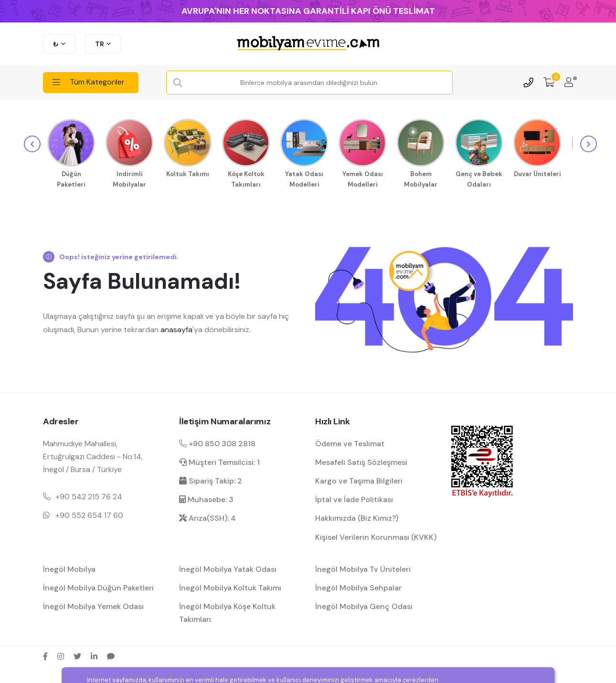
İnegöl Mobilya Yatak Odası (228, 567)
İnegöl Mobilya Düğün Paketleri (98, 586)
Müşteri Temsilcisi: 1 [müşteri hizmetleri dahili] (219, 460)
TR (100, 44)
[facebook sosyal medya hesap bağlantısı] (45, 654)
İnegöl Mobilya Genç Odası (364, 605)
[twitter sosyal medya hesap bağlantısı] (77, 654)
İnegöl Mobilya (69, 567)
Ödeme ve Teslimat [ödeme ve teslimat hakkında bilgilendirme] (350, 442)
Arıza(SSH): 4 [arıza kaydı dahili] (207, 517)
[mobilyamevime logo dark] (308, 44)
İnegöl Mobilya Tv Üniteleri (363, 567)
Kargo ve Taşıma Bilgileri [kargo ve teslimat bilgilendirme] (359, 479)
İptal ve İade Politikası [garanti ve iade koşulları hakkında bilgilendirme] (354, 498)
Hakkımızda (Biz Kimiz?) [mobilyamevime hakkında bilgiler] (357, 517)
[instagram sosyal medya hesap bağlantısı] (61, 654)
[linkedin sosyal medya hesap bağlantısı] (94, 654)
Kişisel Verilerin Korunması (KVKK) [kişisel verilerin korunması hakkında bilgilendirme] (376, 535)
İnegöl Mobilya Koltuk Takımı (230, 586)
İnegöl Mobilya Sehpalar (358, 586)
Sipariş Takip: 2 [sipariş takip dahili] (211, 479)
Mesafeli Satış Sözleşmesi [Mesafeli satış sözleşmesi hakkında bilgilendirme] (361, 460)
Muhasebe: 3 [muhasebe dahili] (206, 498)
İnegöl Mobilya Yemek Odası (93, 605)
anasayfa (176, 328)
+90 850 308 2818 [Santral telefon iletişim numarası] (217, 442)
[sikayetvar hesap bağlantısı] (111, 654)
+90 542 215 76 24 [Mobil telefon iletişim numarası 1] (89, 495)
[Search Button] (178, 83)
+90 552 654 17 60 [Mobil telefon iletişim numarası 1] (89, 514)
